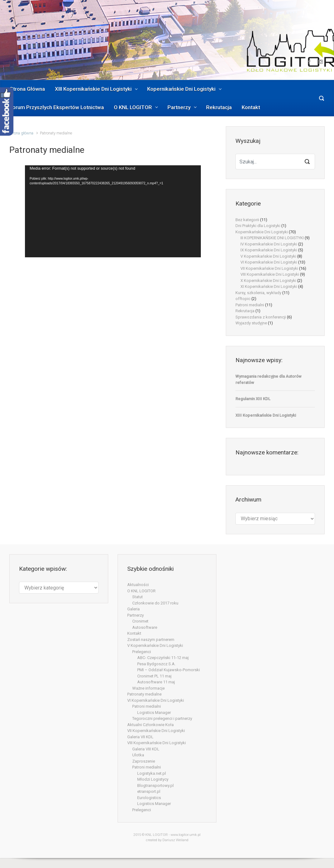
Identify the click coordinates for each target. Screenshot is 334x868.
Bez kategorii (247, 220)
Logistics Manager (154, 713)
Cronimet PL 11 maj (154, 676)
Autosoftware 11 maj (156, 682)
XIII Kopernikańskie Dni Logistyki (266, 415)
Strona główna (21, 133)
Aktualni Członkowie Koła (150, 725)
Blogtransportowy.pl (155, 786)
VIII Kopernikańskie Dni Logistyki (270, 274)
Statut (138, 597)
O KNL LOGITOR (141, 591)
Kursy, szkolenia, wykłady (258, 293)
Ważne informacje (148, 688)
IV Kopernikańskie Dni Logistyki (269, 244)
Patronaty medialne (144, 694)
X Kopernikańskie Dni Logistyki (268, 281)
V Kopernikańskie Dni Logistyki (268, 256)
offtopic (243, 299)
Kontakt (134, 633)
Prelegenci (142, 652)
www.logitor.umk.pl (186, 835)
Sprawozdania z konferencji (261, 317)
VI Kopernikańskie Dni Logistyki (269, 262)
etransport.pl (149, 791)
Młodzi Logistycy (153, 779)
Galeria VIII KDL (146, 749)
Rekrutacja (245, 311)
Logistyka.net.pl (152, 773)
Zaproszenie (144, 761)
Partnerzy (136, 615)
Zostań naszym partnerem (151, 640)
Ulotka (138, 755)
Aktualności (138, 585)
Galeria (133, 609)
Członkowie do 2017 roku (155, 603)
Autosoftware (145, 627)
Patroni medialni (250, 305)
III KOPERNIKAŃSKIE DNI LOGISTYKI (272, 238)
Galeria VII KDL (140, 737)
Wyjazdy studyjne (251, 323)
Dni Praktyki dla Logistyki (258, 226)
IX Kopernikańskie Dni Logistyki (269, 250)
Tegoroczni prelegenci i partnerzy (162, 718)
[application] (113, 211)
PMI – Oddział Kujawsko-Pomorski (169, 670)
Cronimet (140, 621)
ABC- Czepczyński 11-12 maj (163, 658)
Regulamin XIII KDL (253, 399)
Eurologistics (149, 798)
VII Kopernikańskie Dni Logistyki (269, 268)
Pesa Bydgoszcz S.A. (156, 664)
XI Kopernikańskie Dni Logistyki (269, 286)
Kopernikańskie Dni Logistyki (262, 232)
